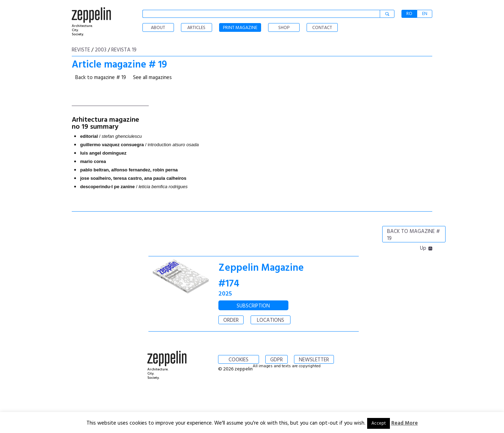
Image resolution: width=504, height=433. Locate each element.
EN (425, 14)
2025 (225, 294)
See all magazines (152, 78)
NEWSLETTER (314, 360)
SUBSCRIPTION (253, 306)
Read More (405, 423)
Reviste (81, 50)
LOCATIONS (271, 320)
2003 (101, 50)
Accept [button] (379, 423)
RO (409, 14)
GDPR (276, 360)
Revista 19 (124, 50)
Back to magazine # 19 (101, 78)
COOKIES (239, 360)
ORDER (231, 320)
